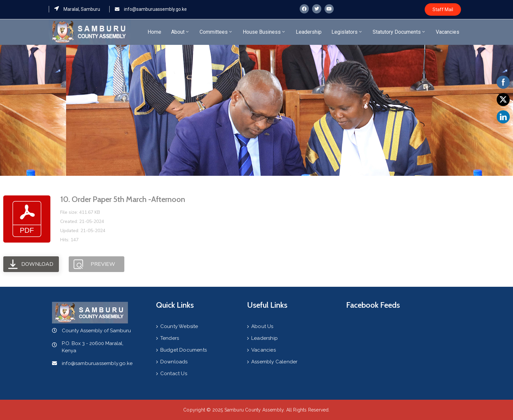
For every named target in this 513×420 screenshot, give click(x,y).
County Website (179, 326)
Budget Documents (184, 350)
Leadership (309, 32)
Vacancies (448, 32)
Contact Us (174, 374)
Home (154, 32)
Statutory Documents (399, 32)
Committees (216, 32)
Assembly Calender (274, 362)
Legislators (347, 32)
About (180, 32)
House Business (264, 32)
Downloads (174, 362)
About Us (262, 326)
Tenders (170, 338)
